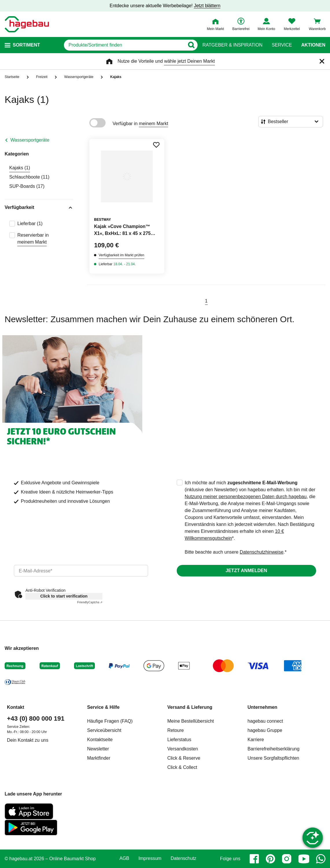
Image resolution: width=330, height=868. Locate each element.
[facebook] (254, 859)
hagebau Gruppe (265, 730)
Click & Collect (182, 767)
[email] (81, 571)
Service (282, 45)
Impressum (150, 858)
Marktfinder (99, 758)
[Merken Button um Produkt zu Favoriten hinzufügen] (156, 145)
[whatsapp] (321, 859)
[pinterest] (270, 859)
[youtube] (304, 859)
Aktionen (313, 45)
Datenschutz (184, 858)
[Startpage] (27, 24)
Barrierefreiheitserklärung (274, 749)
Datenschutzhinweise (262, 552)
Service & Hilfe (103, 707)
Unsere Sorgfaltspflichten (273, 758)
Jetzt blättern (207, 6)
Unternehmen (262, 707)
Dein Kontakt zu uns (28, 740)
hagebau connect (265, 721)
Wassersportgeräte (30, 140)
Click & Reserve (184, 758)
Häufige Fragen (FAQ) (110, 721)
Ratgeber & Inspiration (232, 45)
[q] (124, 45)
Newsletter (98, 749)
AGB (124, 858)
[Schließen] (322, 61)
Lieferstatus (179, 740)
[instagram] (287, 859)
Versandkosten (183, 749)
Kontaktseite (100, 740)
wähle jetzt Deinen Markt (189, 61)
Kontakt (16, 707)
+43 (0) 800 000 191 (36, 718)
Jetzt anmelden (246, 571)
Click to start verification (64, 596)
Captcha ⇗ (90, 602)
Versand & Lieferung (190, 707)
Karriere (256, 740)
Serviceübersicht (104, 730)
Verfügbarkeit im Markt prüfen (121, 255)
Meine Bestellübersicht (191, 721)
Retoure (176, 730)
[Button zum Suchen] (191, 45)
